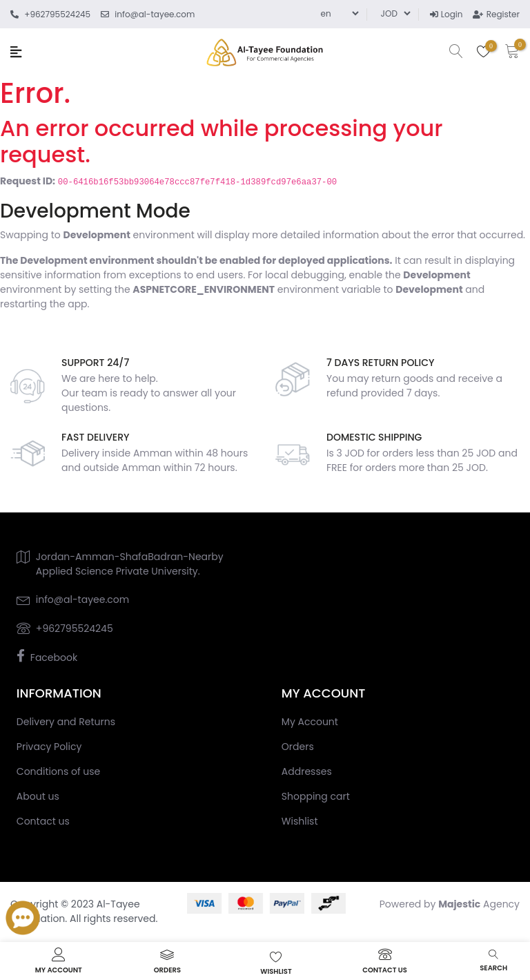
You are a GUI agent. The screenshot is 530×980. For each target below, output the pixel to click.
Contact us (43, 821)
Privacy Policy (49, 747)
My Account (310, 722)
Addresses (307, 771)
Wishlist (300, 821)
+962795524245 (75, 628)
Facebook (54, 657)
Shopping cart (316, 796)
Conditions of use (58, 771)
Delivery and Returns (66, 722)
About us (38, 796)
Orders (298, 747)
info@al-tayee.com (82, 599)
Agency (479, 904)
